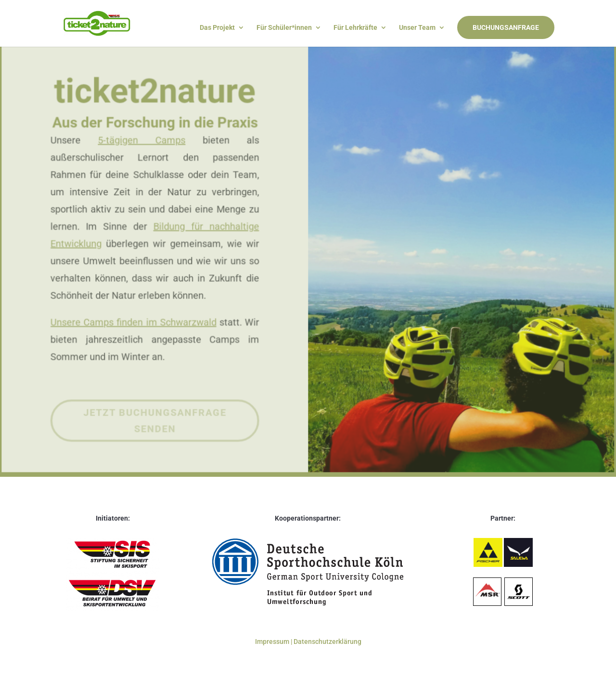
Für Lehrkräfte (355, 28)
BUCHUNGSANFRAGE (506, 27)
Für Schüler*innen (284, 28)
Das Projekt (217, 28)
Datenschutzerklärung (327, 642)
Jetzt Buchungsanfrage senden (156, 416)
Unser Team (417, 28)
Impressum (273, 642)
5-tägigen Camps (143, 125)
